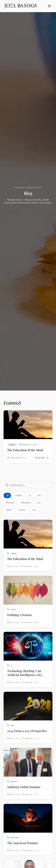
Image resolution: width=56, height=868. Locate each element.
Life (39, 495)
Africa (9, 510)
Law (39, 503)
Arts (34, 510)
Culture (19, 495)
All (7, 495)
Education (26, 503)
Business (10, 503)
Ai (30, 495)
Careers (22, 510)
